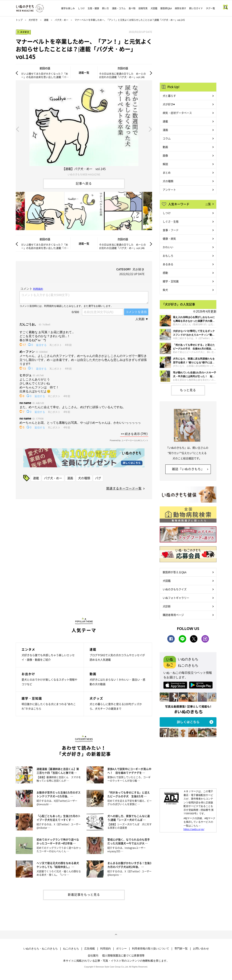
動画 (165, 147)
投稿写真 (143, 8)
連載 (46, 20)
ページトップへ (116, 935)
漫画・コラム (119, 8)
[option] (84, 129)
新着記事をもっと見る (84, 894)
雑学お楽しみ (68, 8)
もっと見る (188, 390)
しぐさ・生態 (171, 221)
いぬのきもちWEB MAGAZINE (84, 174)
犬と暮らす (169, 96)
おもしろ (168, 256)
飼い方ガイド (196, 8)
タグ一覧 (210, 8)
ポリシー (121, 949)
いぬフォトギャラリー (176, 598)
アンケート (169, 190)
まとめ (167, 172)
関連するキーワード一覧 (124, 488)
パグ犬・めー (62, 20)
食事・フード (171, 230)
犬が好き (33, 20)
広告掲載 (90, 949)
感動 (165, 273)
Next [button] (150, 129)
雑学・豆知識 (171, 281)
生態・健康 (93, 8)
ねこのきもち (71, 949)
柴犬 (165, 290)
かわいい (168, 247)
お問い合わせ (201, 949)
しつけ (81, 8)
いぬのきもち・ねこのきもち (41, 949)
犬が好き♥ (169, 104)
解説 (165, 164)
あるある (168, 264)
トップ (19, 20)
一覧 (208, 204)
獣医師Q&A (166, 8)
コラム (167, 138)
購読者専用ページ (173, 615)
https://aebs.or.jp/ (194, 829)
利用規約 (105, 949)
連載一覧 (84, 72)
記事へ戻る (84, 183)
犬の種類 (84, 478)
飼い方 (105, 8)
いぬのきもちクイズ (175, 589)
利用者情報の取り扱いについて (151, 949)
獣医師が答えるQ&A (175, 572)
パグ (98, 478)
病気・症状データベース (177, 113)
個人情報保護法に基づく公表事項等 (123, 955)
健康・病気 (169, 239)
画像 (165, 155)
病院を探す (180, 8)
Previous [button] (17, 129)
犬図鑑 (154, 8)
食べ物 (132, 8)
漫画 (70, 478)
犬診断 (167, 606)
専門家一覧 (181, 949)
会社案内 (93, 955)
